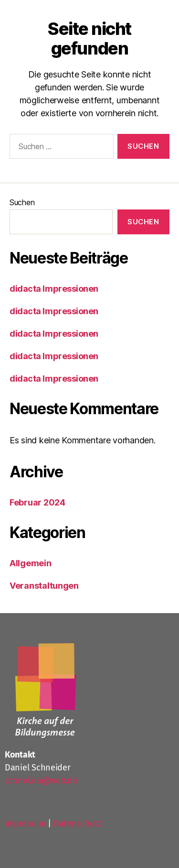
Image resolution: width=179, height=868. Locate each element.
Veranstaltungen (44, 586)
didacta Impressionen (54, 289)
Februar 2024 (37, 502)
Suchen (22, 202)
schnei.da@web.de (41, 780)
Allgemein (31, 563)
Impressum (25, 824)
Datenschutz (77, 824)
